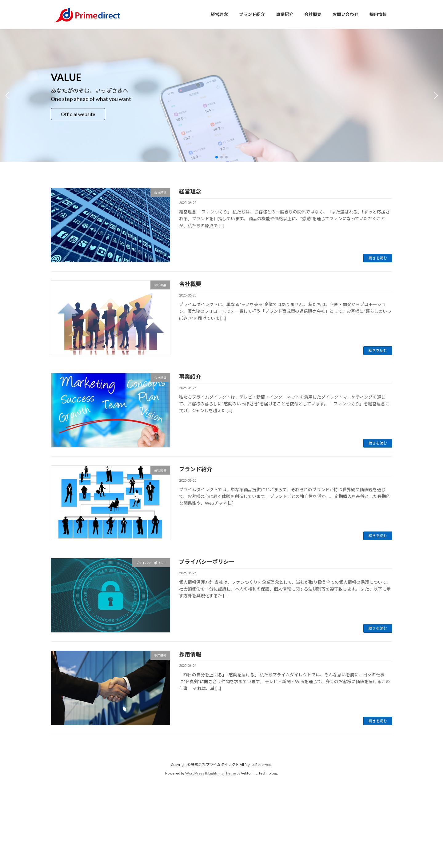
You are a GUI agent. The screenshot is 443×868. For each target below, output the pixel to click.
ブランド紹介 (196, 469)
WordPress (195, 773)
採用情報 (190, 654)
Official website (78, 114)
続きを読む (378, 258)
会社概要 (190, 284)
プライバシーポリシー (207, 562)
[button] (217, 157)
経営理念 (190, 191)
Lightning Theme (222, 773)
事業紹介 (190, 376)
